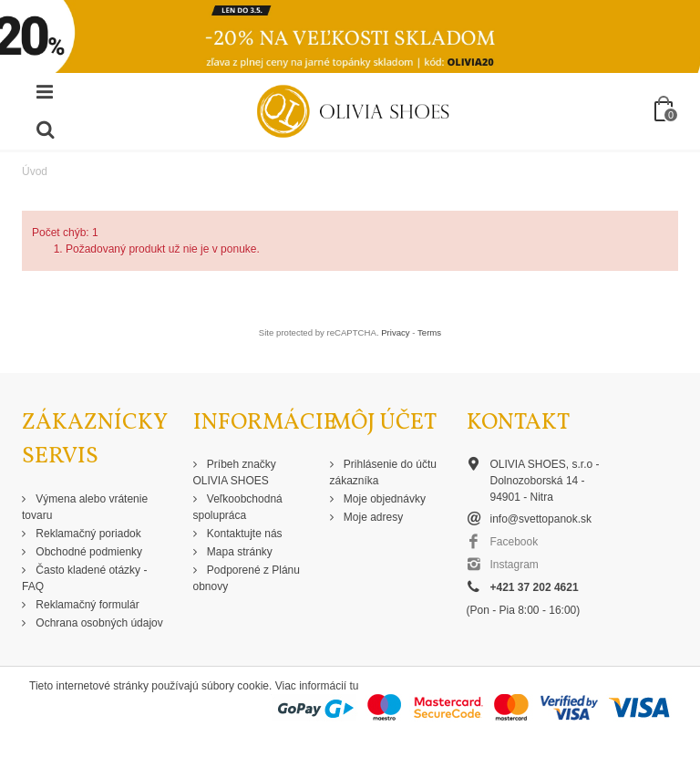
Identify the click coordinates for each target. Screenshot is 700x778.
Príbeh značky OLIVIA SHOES (235, 472)
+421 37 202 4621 (535, 587)
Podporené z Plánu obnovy (247, 578)
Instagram (515, 565)
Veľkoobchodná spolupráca (238, 507)
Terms (429, 332)
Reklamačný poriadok (87, 534)
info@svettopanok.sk (541, 519)
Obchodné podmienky (87, 552)
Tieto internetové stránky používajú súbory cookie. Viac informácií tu (194, 686)
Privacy (395, 332)
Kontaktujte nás (243, 534)
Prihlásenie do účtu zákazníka (383, 472)
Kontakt (518, 423)
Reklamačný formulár (86, 605)
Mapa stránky (238, 552)
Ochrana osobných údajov (98, 623)
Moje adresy (372, 517)
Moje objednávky (383, 499)
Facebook (515, 542)
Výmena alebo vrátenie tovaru (85, 507)
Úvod (35, 171)
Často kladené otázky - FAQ (84, 578)
